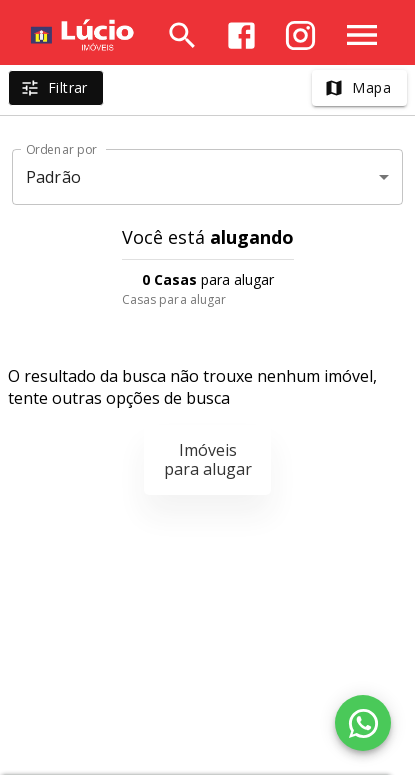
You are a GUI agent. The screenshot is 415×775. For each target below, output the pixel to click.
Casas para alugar (174, 299)
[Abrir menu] (362, 35)
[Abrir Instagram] (300, 35)
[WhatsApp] (363, 723)
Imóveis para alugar (208, 459)
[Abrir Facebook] (241, 35)
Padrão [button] (53, 177)
